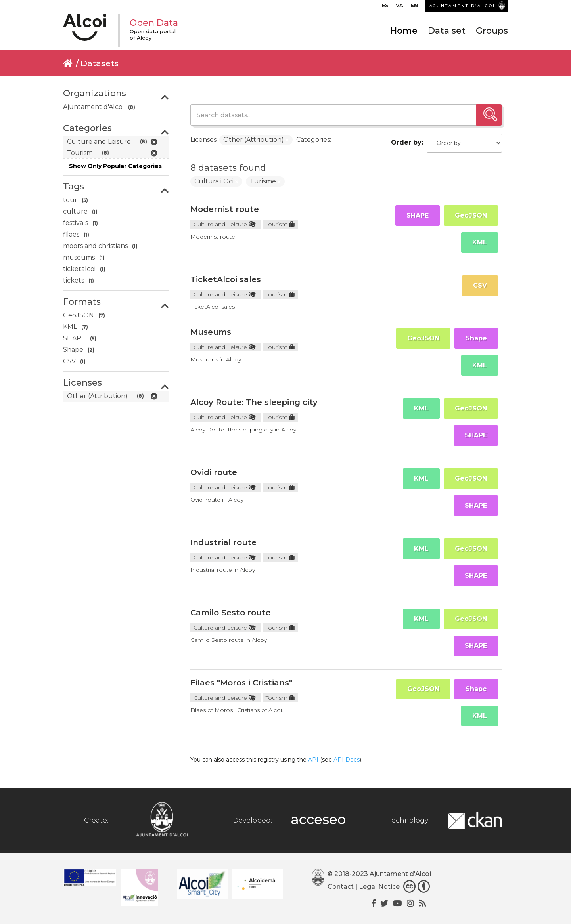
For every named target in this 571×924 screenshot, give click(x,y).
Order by (406, 142)
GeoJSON (471, 215)
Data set (447, 31)
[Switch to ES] (385, 7)
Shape (476, 338)
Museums (211, 332)
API (313, 760)
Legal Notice (379, 887)
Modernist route (225, 209)
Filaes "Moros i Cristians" (241, 683)
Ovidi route (214, 472)
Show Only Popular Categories (115, 166)
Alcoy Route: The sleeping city (254, 402)
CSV (480, 285)
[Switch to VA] (400, 7)
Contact (341, 887)
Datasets (100, 63)
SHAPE (418, 215)
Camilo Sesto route (231, 613)
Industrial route (223, 542)
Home (404, 31)
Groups (492, 31)
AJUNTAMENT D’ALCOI (462, 6)
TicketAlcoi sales (226, 279)
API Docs (347, 760)
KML (480, 242)
